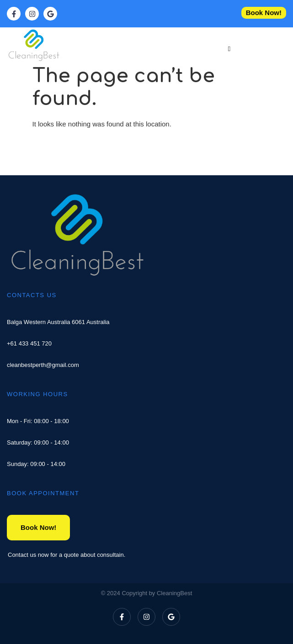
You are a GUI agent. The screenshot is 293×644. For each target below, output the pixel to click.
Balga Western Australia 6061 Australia (58, 322)
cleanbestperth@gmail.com (43, 365)
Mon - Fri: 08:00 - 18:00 (38, 421)
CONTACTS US (32, 295)
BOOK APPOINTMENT (43, 493)
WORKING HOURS (37, 394)
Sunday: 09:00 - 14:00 (36, 464)
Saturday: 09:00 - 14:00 (38, 442)
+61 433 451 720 (29, 343)
